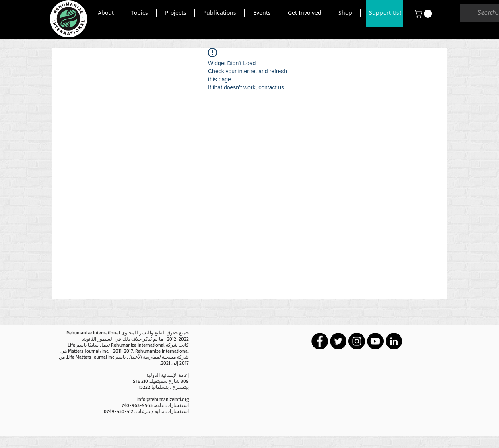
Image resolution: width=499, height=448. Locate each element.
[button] (106, 13)
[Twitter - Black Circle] (338, 341)
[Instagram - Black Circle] (357, 341)
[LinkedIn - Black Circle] (394, 341)
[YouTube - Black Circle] (375, 341)
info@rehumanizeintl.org (163, 399)
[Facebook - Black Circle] (320, 341)
